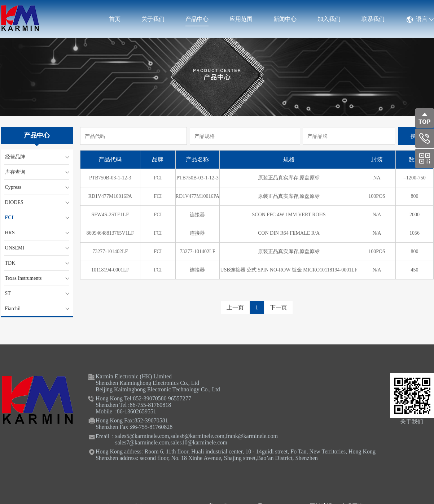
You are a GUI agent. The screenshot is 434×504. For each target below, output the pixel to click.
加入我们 (329, 19)
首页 (115, 19)
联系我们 (373, 19)
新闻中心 (285, 19)
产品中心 (197, 19)
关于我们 (153, 19)
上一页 (235, 307)
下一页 (279, 307)
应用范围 (241, 19)
